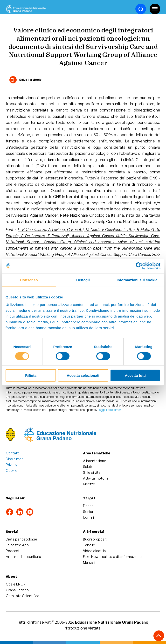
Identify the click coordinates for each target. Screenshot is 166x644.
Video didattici (95, 551)
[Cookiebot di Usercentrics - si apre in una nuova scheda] (139, 266)
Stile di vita (92, 472)
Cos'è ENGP (16, 584)
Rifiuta (31, 375)
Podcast (13, 551)
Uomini (88, 517)
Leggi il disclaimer (109, 410)
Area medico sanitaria (23, 557)
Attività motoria (96, 478)
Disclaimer (14, 459)
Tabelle (89, 545)
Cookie (12, 470)
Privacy (11, 465)
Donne (88, 506)
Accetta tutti (135, 375)
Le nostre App (17, 545)
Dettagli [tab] (83, 280)
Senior (88, 512)
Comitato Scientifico (23, 596)
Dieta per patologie (21, 539)
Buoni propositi (95, 539)
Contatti (13, 453)
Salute (88, 467)
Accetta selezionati (83, 375)
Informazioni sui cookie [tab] (137, 280)
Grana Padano (17, 590)
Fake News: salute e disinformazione (112, 557)
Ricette (89, 484)
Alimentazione (95, 461)
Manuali (89, 562)
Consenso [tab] (29, 280)
